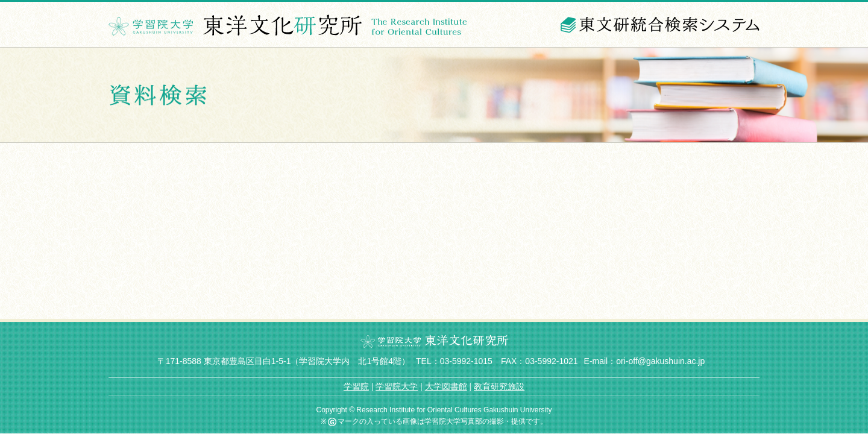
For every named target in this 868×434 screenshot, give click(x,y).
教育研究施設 (499, 386)
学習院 (356, 386)
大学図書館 (446, 386)
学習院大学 (397, 386)
